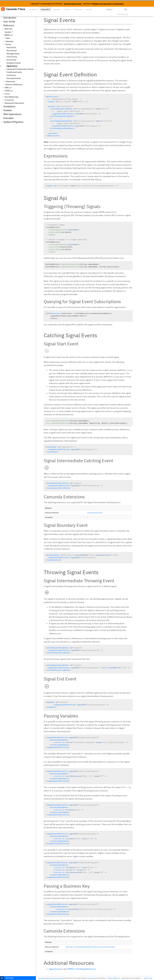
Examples (8, 118)
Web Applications (12, 114)
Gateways (9, 41)
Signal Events (12, 66)
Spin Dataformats (11, 97)
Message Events (13, 54)
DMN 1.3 (8, 88)
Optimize (57, 9)
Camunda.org (122, 14)
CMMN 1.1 (9, 91)
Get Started (33, 9)
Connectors (9, 100)
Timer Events (12, 57)
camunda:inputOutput (95, 513)
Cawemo (67, 9)
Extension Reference (14, 85)
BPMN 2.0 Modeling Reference (82, 969)
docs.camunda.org (56, 978)
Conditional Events (14, 72)
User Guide (9, 22)
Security (89, 9)
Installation (9, 106)
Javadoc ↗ (9, 32)
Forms (7, 94)
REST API (8, 29)
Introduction (10, 18)
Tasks (8, 38)
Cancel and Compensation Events (20, 69)
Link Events (11, 75)
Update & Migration (13, 122)
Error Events (11, 60)
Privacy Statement (114, 978)
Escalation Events (14, 63)
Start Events (11, 47)
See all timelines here (73, 4)
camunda (91, 978)
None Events (12, 51)
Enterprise (78, 9)
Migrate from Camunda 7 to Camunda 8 (108, 4)
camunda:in (70, 947)
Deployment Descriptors (14, 103)
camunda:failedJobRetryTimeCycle (87, 947)
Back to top (148, 978)
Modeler (8, 110)
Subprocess (10, 81)
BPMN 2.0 (8, 35)
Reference (9, 25)
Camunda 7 (46, 9)
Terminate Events (13, 78)
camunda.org (42, 978)
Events (8, 44)
